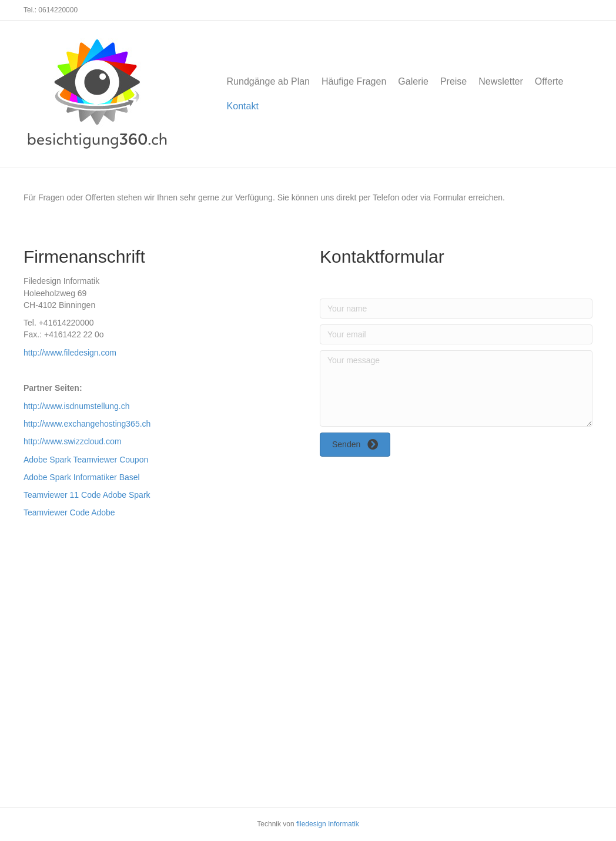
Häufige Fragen (354, 81)
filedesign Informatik (328, 824)
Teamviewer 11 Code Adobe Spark (87, 495)
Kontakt (243, 106)
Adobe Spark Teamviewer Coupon (86, 460)
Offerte (549, 81)
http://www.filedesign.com (70, 353)
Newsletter (501, 81)
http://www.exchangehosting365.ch (87, 424)
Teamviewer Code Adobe (69, 512)
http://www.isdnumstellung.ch (77, 406)
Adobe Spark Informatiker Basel (82, 477)
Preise (453, 81)
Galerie (413, 81)
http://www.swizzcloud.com (73, 441)
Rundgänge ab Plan (268, 81)
